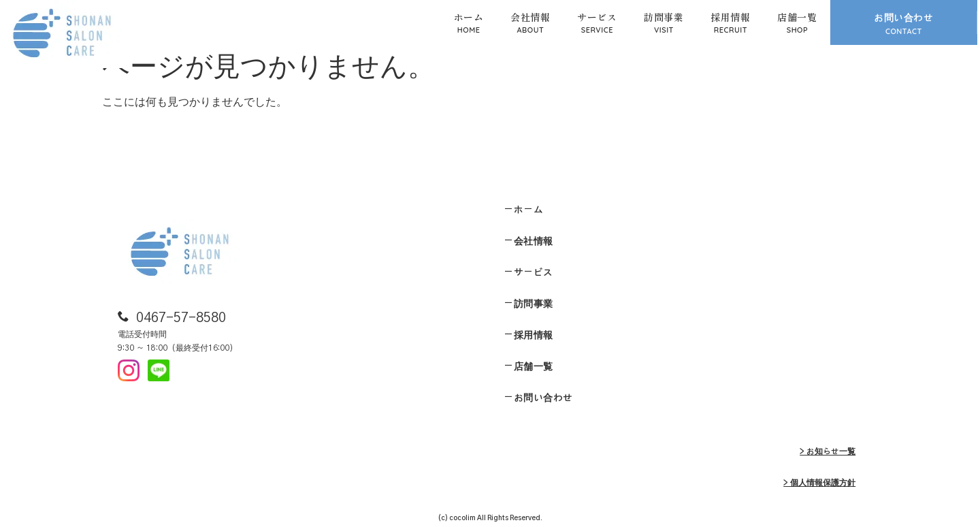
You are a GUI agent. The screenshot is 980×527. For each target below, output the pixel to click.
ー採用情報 (528, 336)
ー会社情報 (528, 242)
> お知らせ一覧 (828, 451)
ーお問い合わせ (538, 398)
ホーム (469, 17)
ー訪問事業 (528, 304)
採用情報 (730, 17)
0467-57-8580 (181, 318)
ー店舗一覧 (528, 367)
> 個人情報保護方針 (819, 483)
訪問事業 (664, 17)
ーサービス (528, 273)
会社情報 (530, 17)
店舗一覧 (797, 17)
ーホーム (523, 210)
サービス (597, 17)
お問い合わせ (903, 18)
